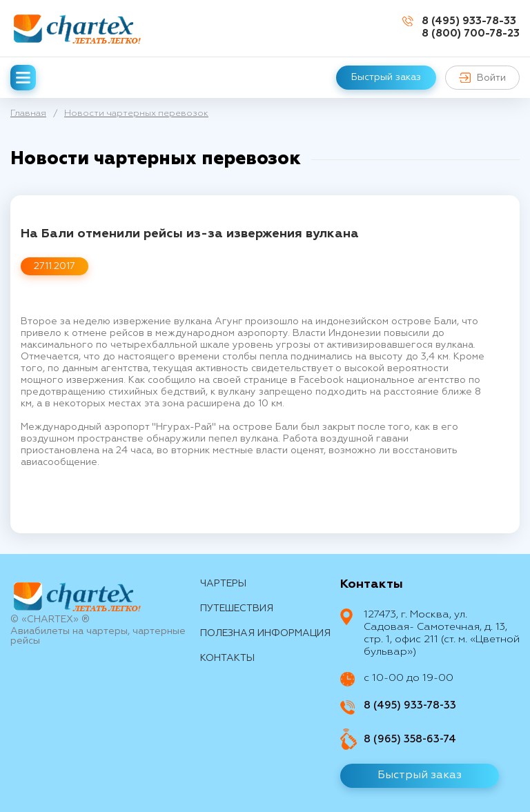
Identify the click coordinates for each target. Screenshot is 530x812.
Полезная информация (265, 633)
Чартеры (223, 584)
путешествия (237, 608)
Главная (28, 113)
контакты (227, 658)
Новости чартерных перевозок (136, 113)
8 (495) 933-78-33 (469, 21)
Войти (482, 78)
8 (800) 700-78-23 (471, 33)
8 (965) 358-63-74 (410, 739)
